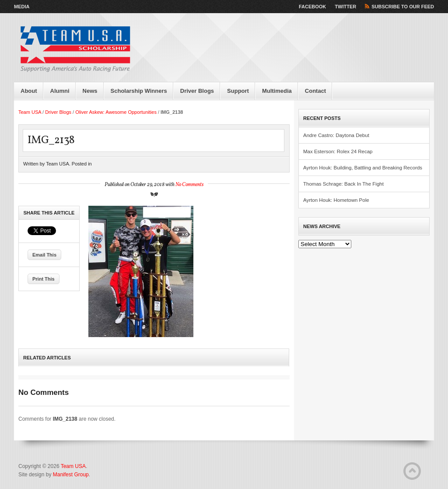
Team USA (30, 112)
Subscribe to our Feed (403, 7)
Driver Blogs (197, 91)
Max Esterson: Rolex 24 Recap (338, 151)
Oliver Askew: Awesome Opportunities (116, 112)
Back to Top (412, 471)
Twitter (345, 7)
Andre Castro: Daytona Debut (336, 135)
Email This (44, 255)
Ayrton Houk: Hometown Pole (336, 200)
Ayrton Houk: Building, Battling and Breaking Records (363, 168)
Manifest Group (71, 475)
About (29, 91)
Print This (44, 279)
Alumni (60, 91)
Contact (315, 91)
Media (22, 7)
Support (238, 91)
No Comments (189, 185)
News (90, 91)
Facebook (312, 7)
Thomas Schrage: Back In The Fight (343, 184)
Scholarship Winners (139, 91)
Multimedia (277, 91)
